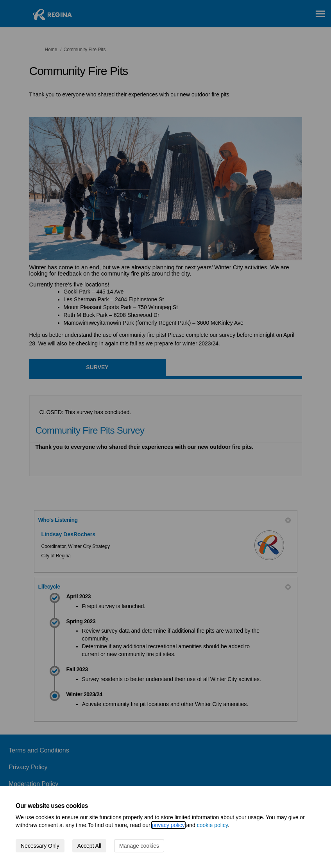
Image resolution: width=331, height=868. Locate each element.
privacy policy (168, 825)
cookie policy (212, 825)
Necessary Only (40, 846)
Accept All (89, 846)
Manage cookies (139, 846)
